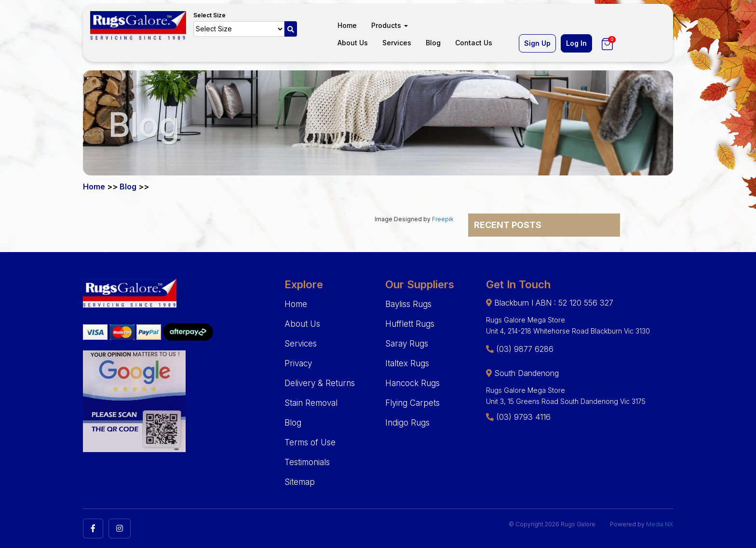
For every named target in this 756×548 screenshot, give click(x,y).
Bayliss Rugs (408, 304)
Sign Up (537, 43)
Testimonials (307, 462)
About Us (353, 43)
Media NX (660, 524)
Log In (576, 43)
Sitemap (300, 482)
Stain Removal (311, 403)
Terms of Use (310, 442)
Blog (433, 43)
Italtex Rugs (407, 363)
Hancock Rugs (412, 383)
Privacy (298, 363)
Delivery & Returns (320, 383)
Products (390, 25)
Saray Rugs (407, 344)
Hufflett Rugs (410, 324)
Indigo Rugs (407, 423)
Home (347, 25)
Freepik (443, 219)
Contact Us (474, 43)
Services (397, 43)
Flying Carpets (412, 403)
